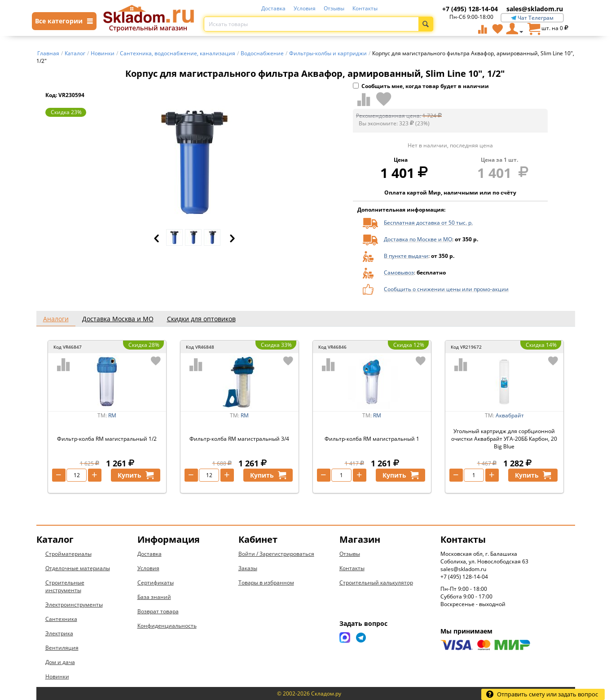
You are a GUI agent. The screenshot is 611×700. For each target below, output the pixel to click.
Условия (305, 8)
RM (112, 415)
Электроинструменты (74, 605)
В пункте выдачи (406, 256)
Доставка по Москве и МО (418, 239)
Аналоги (56, 319)
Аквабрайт (510, 415)
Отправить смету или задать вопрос (542, 694)
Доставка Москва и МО (118, 319)
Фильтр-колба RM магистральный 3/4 (239, 439)
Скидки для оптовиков (201, 319)
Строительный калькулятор (376, 583)
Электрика (59, 633)
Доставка (273, 8)
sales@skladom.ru (535, 9)
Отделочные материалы (78, 568)
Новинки (57, 676)
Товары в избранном (266, 583)
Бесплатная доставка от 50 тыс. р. (428, 223)
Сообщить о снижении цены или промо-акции (446, 289)
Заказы (248, 568)
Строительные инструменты (65, 586)
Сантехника (61, 619)
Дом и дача (60, 662)
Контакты (365, 8)
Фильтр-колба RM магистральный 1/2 (107, 439)
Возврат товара (158, 611)
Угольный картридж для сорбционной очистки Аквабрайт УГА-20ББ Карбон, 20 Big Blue (504, 439)
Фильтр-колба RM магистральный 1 (372, 439)
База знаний (154, 597)
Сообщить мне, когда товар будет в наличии (421, 86)
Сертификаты (156, 583)
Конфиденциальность (167, 626)
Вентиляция (62, 648)
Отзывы (334, 8)
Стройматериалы (68, 554)
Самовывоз (399, 272)
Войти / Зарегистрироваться (276, 554)
